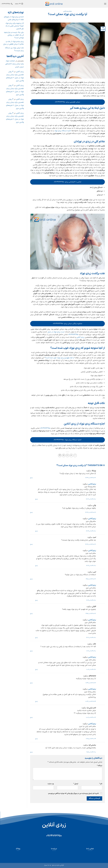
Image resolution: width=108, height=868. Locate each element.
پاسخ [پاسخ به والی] (31, 512)
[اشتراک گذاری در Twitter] (71, 455)
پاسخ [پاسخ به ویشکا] (31, 478)
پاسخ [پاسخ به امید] (31, 544)
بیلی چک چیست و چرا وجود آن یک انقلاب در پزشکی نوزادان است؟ (14, 35)
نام (101, 784)
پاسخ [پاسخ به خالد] (31, 651)
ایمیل (76, 784)
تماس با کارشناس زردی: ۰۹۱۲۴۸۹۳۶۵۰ (68, 182)
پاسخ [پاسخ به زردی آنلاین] (36, 499)
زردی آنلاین (80, 337)
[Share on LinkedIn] (60, 455)
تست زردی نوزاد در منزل (56, 332)
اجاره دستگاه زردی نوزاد (63, 131)
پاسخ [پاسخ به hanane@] (31, 683)
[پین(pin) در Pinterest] (64, 455)
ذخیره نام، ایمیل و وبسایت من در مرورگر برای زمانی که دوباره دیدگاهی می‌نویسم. (73, 793)
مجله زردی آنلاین (68, 11)
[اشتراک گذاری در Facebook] (75, 455)
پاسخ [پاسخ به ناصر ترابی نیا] (31, 717)
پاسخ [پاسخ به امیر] (31, 579)
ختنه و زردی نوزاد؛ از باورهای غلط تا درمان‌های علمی (14, 18)
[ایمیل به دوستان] (67, 455)
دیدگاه (100, 766)
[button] (105, 4)
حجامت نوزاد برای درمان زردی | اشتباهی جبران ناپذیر (15, 64)
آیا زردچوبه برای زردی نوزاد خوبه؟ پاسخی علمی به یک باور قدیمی (15, 26)
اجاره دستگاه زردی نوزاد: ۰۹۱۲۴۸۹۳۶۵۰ (67, 440)
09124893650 (73, 335)
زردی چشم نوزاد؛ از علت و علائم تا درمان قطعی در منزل (13, 43)
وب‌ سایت (51, 784)
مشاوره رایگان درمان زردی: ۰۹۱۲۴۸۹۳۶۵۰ (68, 324)
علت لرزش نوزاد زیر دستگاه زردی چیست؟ (14, 49)
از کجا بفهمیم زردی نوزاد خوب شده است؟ (60, 358)
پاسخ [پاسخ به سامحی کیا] (31, 752)
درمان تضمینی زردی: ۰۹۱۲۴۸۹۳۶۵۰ (67, 102)
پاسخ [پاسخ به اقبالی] (31, 614)
